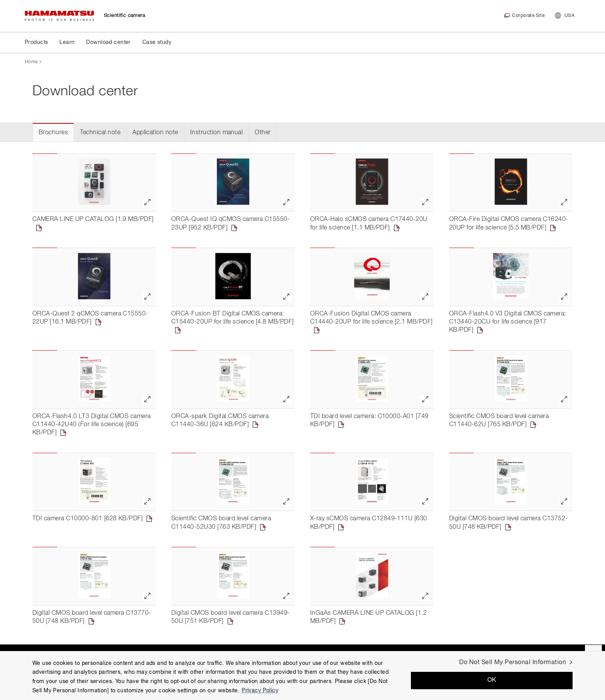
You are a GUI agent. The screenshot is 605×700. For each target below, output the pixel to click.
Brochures (53, 133)
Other (263, 133)
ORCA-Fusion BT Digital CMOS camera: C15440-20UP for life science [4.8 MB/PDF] (233, 318)
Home (31, 62)
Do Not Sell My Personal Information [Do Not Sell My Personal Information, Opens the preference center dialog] (513, 663)
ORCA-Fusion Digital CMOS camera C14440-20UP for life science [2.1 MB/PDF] (372, 318)
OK (492, 680)
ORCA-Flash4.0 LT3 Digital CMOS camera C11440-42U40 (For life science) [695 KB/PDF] (92, 425)
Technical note (100, 133)
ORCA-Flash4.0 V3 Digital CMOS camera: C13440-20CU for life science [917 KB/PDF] (508, 322)
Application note (155, 133)
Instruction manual (217, 133)
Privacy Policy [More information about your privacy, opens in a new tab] (260, 691)
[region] (302, 676)
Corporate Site (528, 16)
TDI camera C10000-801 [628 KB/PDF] (88, 519)
